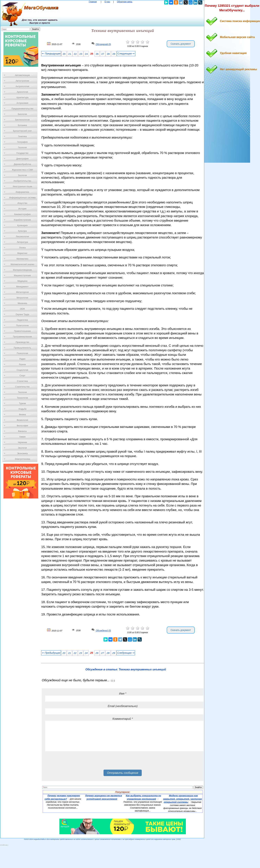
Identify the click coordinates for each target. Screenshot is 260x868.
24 (86, 54)
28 (108, 54)
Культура (22, 231)
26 (97, 54)
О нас (107, 2)
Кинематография (22, 214)
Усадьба (22, 409)
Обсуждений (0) (103, 44)
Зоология (22, 175)
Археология (22, 92)
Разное (22, 364)
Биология (22, 114)
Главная (93, 2)
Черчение (22, 442)
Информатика (22, 192)
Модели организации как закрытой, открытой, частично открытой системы (183, 799)
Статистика (22, 381)
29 (114, 54)
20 (64, 54)
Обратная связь (125, 2)
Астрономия (22, 103)
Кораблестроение (22, 220)
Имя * (123, 694)
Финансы (22, 431)
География (22, 142)
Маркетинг (22, 253)
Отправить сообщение (123, 773)
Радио (22, 359)
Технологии (22, 398)
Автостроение (22, 81)
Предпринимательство (22, 109)
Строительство (22, 387)
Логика (22, 248)
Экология (22, 448)
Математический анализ (22, 264)
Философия (22, 426)
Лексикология (22, 237)
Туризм (22, 403)
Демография (22, 159)
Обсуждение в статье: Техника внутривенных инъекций (126, 669)
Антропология (22, 86)
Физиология (22, 420)
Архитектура (22, 98)
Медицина (22, 281)
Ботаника (22, 125)
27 (103, 54)
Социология (22, 370)
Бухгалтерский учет (22, 131)
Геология (22, 148)
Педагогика (22, 320)
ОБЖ (22, 309)
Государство (22, 153)
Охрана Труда (22, 314)
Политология (22, 326)
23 (81, 54)
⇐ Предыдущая (51, 54)
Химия (22, 437)
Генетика (22, 136)
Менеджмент (22, 287)
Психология (22, 353)
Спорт (22, 376)
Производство (22, 342)
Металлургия (22, 292)
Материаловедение (22, 270)
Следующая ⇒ (126, 54)
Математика (22, 259)
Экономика (22, 453)
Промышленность (22, 348)
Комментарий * (123, 719)
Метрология (22, 298)
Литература (22, 242)
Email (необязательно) (123, 706)
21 (70, 54)
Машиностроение (22, 275)
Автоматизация (22, 75)
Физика (22, 415)
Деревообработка (22, 164)
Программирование (22, 337)
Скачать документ (181, 44)
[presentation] (72, 762)
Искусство (22, 203)
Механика (22, 303)
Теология (22, 392)
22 (75, 54)
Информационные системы (22, 198)
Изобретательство (22, 181)
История (22, 209)
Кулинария (22, 225)
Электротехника (22, 459)
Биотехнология (22, 120)
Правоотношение (22, 331)
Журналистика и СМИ (22, 170)
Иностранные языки (22, 186)
